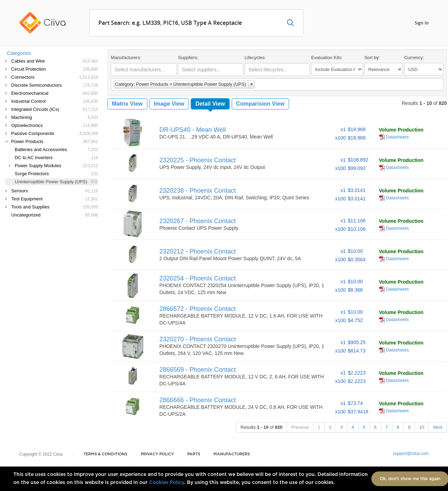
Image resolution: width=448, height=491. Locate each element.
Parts (194, 454)
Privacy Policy (157, 454)
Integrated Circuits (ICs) (55, 109)
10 (422, 427)
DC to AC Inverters (56, 158)
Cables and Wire (55, 61)
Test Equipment (55, 199)
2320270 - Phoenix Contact (197, 339)
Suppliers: (188, 58)
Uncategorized (55, 215)
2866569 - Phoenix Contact (197, 370)
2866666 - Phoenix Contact (197, 400)
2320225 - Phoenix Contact (197, 160)
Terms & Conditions (105, 454)
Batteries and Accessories (56, 150)
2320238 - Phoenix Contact (197, 191)
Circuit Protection (55, 69)
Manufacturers (232, 454)
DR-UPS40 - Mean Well (192, 130)
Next (438, 427)
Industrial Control (55, 101)
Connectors (55, 77)
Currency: (414, 58)
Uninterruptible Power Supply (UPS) (56, 182)
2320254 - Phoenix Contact (197, 278)
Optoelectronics (55, 125)
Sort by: (372, 58)
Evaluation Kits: (327, 58)
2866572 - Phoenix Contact (197, 309)
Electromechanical (55, 93)
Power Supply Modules (56, 166)
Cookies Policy (167, 483)
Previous (300, 427)
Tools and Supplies (55, 207)
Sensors (55, 191)
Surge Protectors (56, 174)
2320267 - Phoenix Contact (197, 221)
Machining (55, 117)
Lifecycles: (255, 58)
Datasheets (394, 137)
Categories (19, 53)
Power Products (55, 141)
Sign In (422, 23)
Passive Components (55, 133)
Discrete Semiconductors (55, 85)
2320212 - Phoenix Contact (197, 251)
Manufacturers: (126, 58)
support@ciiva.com (411, 454)
